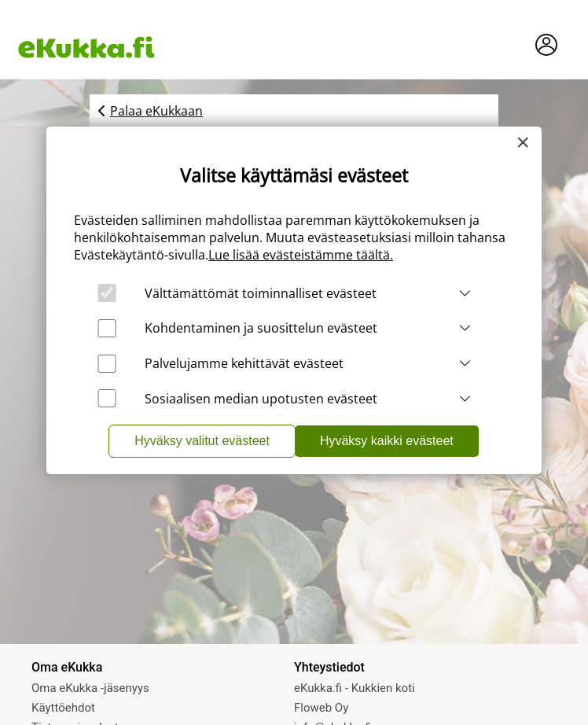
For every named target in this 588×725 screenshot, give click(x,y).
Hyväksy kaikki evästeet (387, 441)
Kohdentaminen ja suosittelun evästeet (261, 328)
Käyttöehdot (63, 708)
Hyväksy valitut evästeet (202, 441)
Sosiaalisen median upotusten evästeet (261, 399)
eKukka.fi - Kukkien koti (355, 688)
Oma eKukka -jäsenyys (90, 688)
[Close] (523, 142)
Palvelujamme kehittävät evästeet (244, 363)
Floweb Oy (321, 708)
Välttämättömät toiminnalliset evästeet (261, 293)
